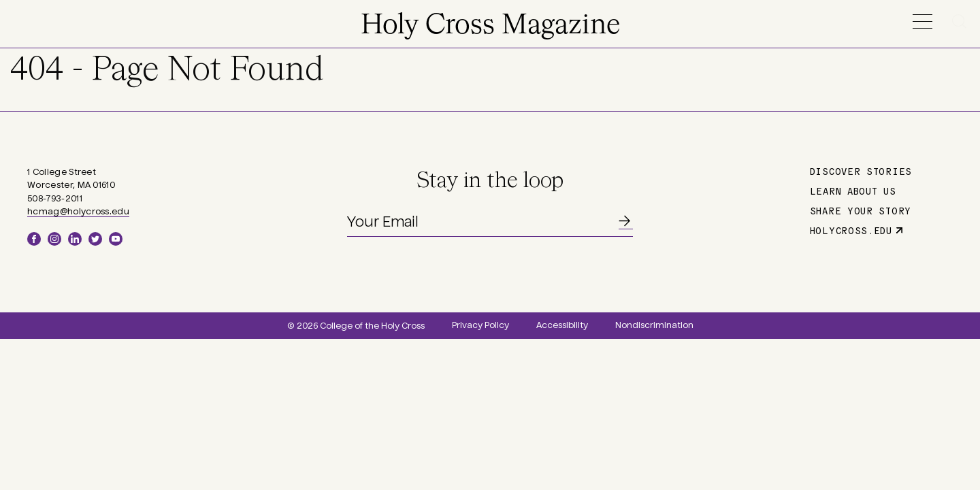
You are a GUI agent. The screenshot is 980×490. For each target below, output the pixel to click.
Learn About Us (853, 191)
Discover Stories (861, 171)
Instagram (54, 239)
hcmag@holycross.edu (78, 212)
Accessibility (562, 325)
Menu (922, 21)
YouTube (116, 239)
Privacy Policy (480, 325)
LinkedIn (75, 239)
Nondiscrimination (654, 325)
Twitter (95, 239)
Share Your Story (861, 210)
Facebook (34, 239)
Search (962, 21)
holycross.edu (851, 230)
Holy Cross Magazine (490, 26)
